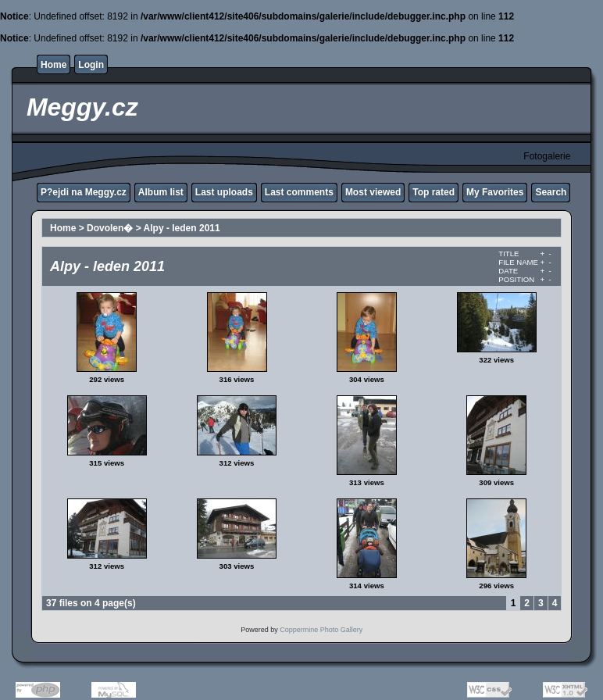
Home (54, 65)
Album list (161, 192)
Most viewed (373, 192)
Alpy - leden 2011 (182, 228)
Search (551, 192)
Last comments (299, 192)
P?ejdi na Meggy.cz (84, 192)
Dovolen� (110, 228)
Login (91, 65)
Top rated (434, 192)
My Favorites (495, 192)
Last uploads (224, 192)
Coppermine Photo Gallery (321, 630)
